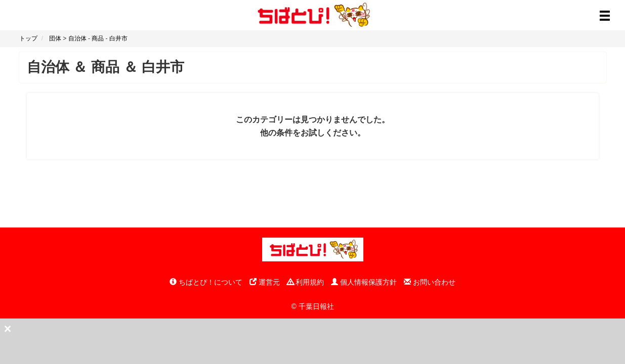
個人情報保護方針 (364, 282)
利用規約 (306, 282)
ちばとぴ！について (206, 282)
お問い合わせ (430, 282)
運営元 (265, 282)
